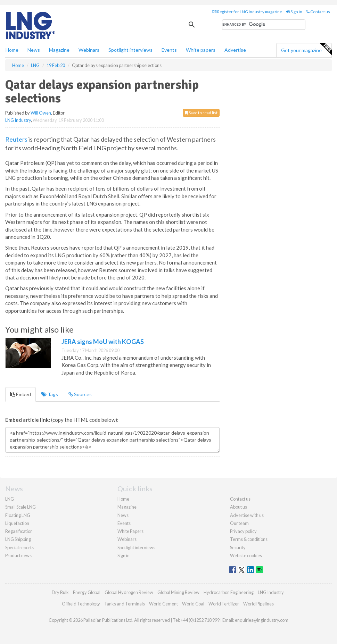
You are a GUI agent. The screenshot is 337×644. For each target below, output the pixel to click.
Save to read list (201, 113)
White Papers (130, 531)
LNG (10, 499)
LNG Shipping (18, 539)
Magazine (59, 50)
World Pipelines (258, 604)
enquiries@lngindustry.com (262, 620)
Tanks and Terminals (125, 604)
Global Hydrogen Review (129, 592)
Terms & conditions (249, 539)
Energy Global (87, 592)
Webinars (89, 50)
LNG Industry (18, 120)
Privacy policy (243, 531)
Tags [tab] (50, 394)
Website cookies (246, 555)
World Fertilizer (224, 604)
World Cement (163, 604)
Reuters (16, 139)
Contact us (318, 12)
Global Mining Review (178, 592)
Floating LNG (18, 515)
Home (12, 50)
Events (169, 50)
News (123, 515)
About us (239, 507)
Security (238, 547)
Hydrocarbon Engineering (229, 592)
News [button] (34, 50)
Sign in (294, 12)
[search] (264, 25)
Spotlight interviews (130, 50)
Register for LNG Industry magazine (247, 12)
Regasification (19, 531)
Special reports (19, 547)
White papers (201, 50)
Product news (18, 555)
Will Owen (41, 113)
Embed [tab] (20, 394)
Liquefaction (17, 523)
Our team (239, 523)
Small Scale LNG (20, 507)
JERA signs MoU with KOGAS (103, 342)
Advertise (235, 50)
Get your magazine (306, 49)
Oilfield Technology (81, 604)
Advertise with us (247, 515)
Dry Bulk (60, 592)
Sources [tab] (80, 394)
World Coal (193, 604)
